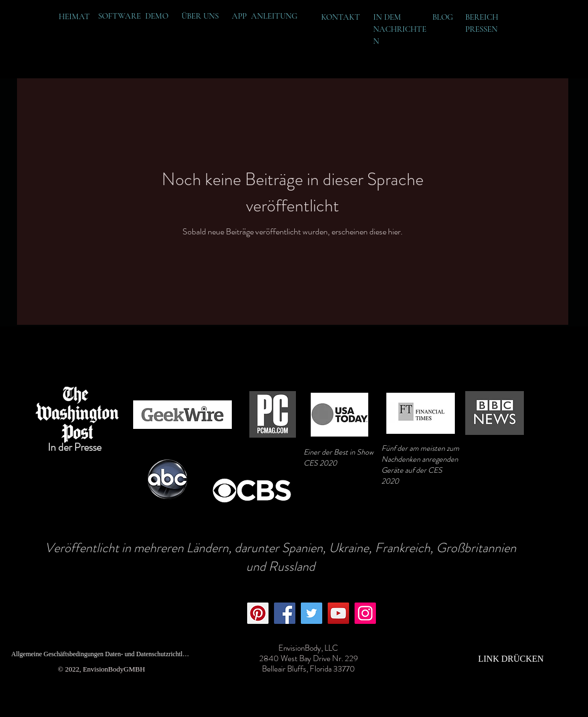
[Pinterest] (258, 613)
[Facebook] (285, 613)
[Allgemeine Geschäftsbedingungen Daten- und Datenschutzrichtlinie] (101, 654)
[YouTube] (338, 613)
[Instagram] (365, 613)
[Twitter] (312, 613)
